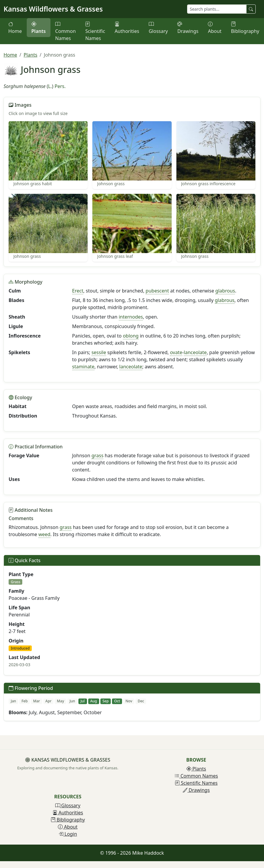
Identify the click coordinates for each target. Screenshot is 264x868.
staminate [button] (83, 367)
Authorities (127, 28)
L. (50, 86)
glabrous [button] (225, 291)
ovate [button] (176, 352)
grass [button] (97, 455)
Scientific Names (95, 31)
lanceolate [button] (195, 352)
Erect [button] (78, 291)
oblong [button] (131, 336)
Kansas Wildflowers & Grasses (53, 9)
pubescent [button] (157, 291)
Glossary (158, 28)
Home (15, 28)
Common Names (65, 31)
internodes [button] (131, 317)
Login (68, 834)
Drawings (188, 28)
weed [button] (44, 534)
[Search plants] (217, 9)
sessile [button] (99, 352)
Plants (39, 28)
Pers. (60, 86)
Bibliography (245, 28)
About (215, 28)
